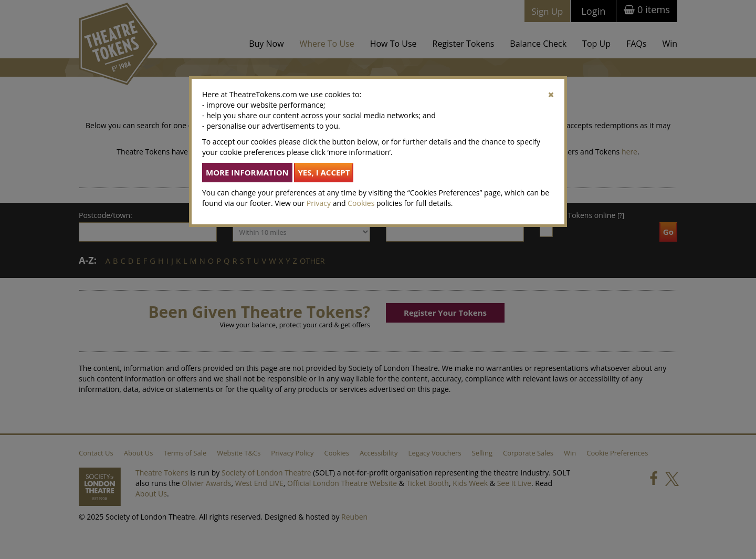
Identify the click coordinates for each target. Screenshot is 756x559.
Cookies (361, 203)
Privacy (319, 203)
